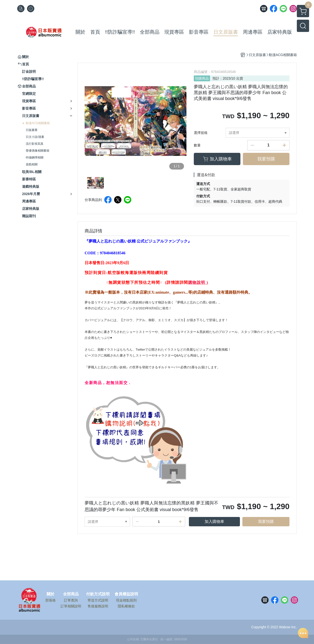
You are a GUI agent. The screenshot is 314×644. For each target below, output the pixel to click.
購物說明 (197, 282)
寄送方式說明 (98, 600)
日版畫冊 (32, 130)
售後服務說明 (98, 606)
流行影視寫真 (35, 144)
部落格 (51, 600)
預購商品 (202, 78)
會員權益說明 (126, 594)
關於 (51, 594)
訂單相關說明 (71, 606)
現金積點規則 (126, 600)
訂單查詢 (71, 600)
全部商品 (71, 594)
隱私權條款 (126, 606)
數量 (197, 145)
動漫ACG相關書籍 (38, 123)
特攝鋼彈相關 (35, 157)
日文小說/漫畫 (35, 137)
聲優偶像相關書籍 (38, 151)
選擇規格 (201, 133)
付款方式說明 (98, 594)
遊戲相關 (32, 164)
